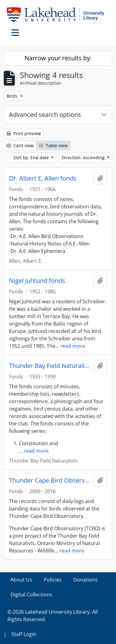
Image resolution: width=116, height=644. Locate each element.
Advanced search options (45, 115)
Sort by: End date (32, 158)
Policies (53, 580)
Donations (86, 580)
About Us (21, 580)
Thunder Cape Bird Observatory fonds (50, 480)
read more (73, 346)
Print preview (24, 133)
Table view (53, 145)
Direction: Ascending (84, 158)
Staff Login (24, 634)
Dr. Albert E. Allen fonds (43, 178)
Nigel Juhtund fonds (37, 281)
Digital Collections (31, 595)
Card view (20, 145)
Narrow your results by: (58, 58)
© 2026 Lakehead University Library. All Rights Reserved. (53, 616)
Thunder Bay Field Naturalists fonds (50, 366)
